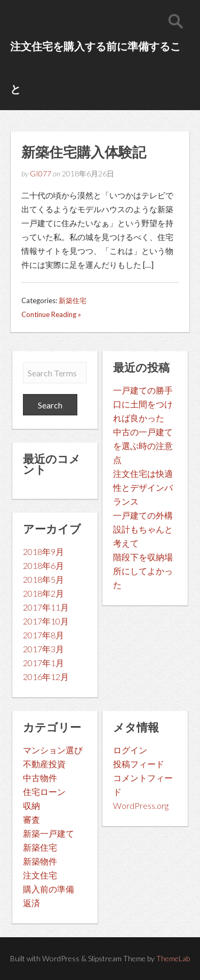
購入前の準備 (49, 889)
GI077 (41, 173)
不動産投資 (44, 764)
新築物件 (40, 861)
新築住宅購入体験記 (84, 152)
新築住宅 (73, 300)
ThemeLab (173, 958)
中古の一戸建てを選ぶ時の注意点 (143, 446)
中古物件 (40, 778)
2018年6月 (43, 565)
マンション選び (53, 750)
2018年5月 (43, 579)
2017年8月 (43, 635)
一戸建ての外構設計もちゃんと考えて (143, 529)
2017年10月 (46, 621)
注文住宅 (40, 875)
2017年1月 (43, 663)
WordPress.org (141, 805)
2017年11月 (46, 607)
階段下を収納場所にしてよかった (143, 571)
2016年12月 (46, 677)
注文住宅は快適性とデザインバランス (143, 487)
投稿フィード (139, 764)
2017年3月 (43, 649)
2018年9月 (43, 551)
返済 (31, 903)
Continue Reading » (51, 314)
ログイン (130, 750)
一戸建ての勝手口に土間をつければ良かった (143, 404)
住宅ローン (44, 792)
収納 (31, 805)
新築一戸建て (49, 833)
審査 (31, 819)
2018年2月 (43, 593)
